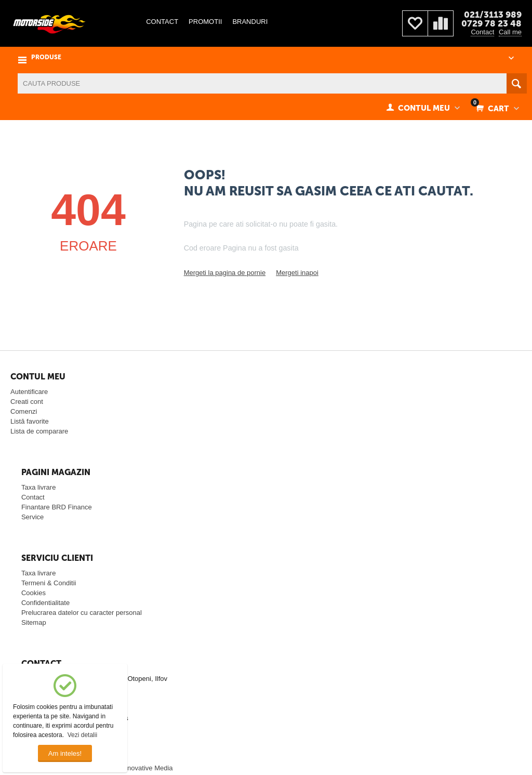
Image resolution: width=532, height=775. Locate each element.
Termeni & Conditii (49, 583)
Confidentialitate (45, 603)
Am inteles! (65, 753)
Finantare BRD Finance (57, 507)
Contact (482, 32)
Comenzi (24, 411)
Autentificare (29, 392)
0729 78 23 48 (491, 23)
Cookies (34, 593)
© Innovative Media (144, 768)
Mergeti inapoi (297, 273)
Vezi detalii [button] (82, 735)
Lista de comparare (39, 431)
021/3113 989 (493, 15)
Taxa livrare (38, 487)
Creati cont (27, 402)
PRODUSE (46, 57)
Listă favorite (30, 421)
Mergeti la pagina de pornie (225, 273)
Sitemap (34, 622)
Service (32, 517)
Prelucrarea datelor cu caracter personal (82, 613)
